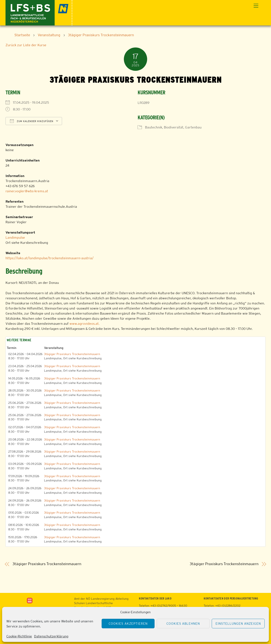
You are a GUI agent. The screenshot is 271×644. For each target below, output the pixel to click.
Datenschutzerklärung (51, 636)
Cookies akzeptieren (128, 624)
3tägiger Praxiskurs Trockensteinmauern (72, 354)
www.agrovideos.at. (84, 324)
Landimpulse (15, 238)
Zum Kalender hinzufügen (32, 121)
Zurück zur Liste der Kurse (26, 45)
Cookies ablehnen (183, 624)
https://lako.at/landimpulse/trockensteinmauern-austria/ (50, 258)
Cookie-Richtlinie (19, 636)
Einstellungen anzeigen (238, 624)
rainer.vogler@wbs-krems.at (27, 191)
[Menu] (256, 6)
